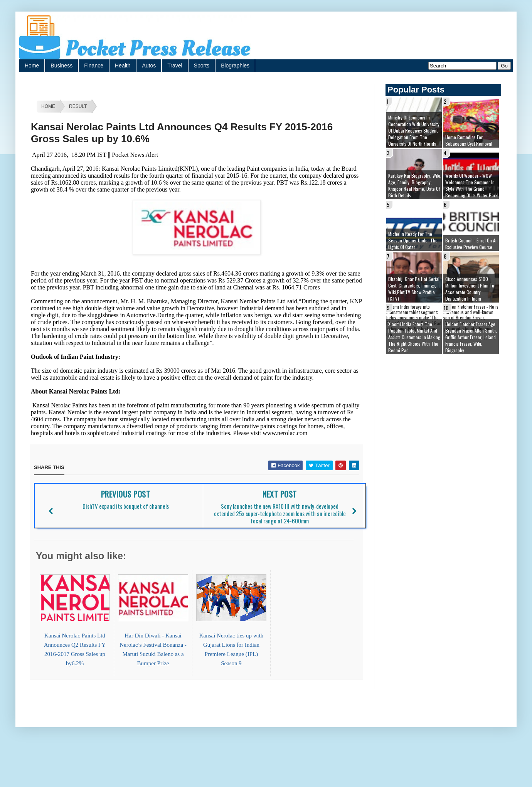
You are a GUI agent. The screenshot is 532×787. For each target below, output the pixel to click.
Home (32, 66)
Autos (149, 66)
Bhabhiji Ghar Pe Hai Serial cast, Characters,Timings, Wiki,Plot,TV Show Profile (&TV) (414, 289)
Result (78, 106)
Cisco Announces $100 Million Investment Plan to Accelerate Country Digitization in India (470, 289)
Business (61, 66)
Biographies (235, 66)
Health (123, 66)
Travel (175, 66)
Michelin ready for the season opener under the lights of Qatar (413, 240)
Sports (202, 66)
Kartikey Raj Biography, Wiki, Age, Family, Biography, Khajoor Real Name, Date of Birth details (415, 185)
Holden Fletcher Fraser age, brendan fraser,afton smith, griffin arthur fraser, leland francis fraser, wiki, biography (471, 337)
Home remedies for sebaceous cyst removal (469, 140)
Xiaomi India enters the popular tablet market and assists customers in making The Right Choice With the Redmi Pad (414, 337)
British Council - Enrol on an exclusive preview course (471, 244)
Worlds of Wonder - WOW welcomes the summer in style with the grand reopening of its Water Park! (472, 185)
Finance (94, 66)
